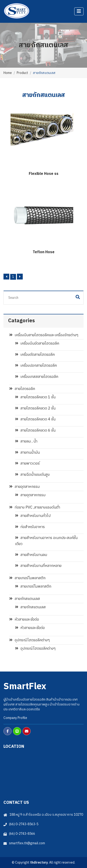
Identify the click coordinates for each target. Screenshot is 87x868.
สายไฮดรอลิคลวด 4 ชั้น (35, 419)
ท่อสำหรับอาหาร (30, 527)
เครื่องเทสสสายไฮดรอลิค (37, 377)
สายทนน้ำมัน (27, 453)
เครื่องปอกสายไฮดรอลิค (36, 366)
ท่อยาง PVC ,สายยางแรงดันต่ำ (35, 507)
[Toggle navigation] (79, 11)
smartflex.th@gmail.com (27, 843)
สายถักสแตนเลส (25, 599)
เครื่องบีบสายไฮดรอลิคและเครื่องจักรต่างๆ (44, 335)
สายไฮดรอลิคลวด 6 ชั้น (35, 431)
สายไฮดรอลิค (22, 389)
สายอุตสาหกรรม (24, 487)
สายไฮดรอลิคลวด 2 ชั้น (35, 408)
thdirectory (39, 863)
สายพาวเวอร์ (27, 464)
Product (22, 73)
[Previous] (6, 277)
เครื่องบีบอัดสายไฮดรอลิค (37, 344)
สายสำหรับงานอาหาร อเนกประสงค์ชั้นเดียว (46, 541)
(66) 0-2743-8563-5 (24, 824)
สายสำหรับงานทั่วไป (33, 516)
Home (8, 73)
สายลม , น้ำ (26, 441)
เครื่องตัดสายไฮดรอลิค (35, 355)
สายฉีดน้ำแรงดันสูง (32, 475)
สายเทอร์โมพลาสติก (27, 578)
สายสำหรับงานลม (31, 555)
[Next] (20, 277)
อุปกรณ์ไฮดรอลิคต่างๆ (29, 640)
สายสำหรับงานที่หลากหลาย (38, 566)
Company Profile (15, 718)
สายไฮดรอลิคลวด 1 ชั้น (35, 397)
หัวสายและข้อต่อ (24, 620)
